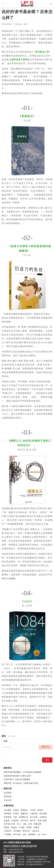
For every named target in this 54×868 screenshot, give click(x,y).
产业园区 (8, 834)
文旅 (24, 834)
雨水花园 (43, 813)
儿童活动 (8, 831)
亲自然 (16, 810)
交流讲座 (8, 793)
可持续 (33, 810)
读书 (25, 24)
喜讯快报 (8, 796)
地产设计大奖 (10, 824)
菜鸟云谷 (26, 831)
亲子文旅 (17, 834)
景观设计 (24, 810)
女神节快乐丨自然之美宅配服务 (17, 779)
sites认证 (36, 831)
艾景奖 (29, 827)
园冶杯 (40, 810)
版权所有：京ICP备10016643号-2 (30, 864)
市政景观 (8, 817)
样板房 (37, 827)
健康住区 (24, 813)
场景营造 (32, 834)
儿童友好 (43, 817)
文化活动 (18, 24)
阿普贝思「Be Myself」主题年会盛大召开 (21, 783)
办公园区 (8, 810)
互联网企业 (23, 817)
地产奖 (33, 821)
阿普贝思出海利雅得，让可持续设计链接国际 (23, 772)
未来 (30, 824)
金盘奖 (7, 821)
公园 (24, 824)
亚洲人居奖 (42, 821)
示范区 (16, 813)
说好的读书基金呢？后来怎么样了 (18, 776)
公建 (15, 817)
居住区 (7, 827)
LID (39, 834)
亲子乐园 (34, 817)
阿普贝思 (38, 824)
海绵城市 (8, 813)
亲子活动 (24, 821)
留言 (47, 760)
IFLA (19, 824)
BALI (44, 834)
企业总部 (15, 821)
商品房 (14, 827)
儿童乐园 (34, 813)
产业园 (22, 827)
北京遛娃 (17, 831)
